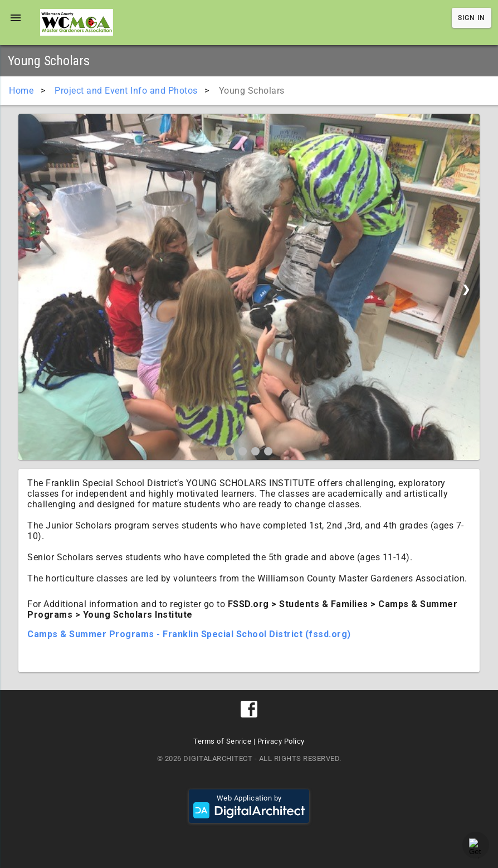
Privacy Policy (281, 741)
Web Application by (249, 806)
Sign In (472, 18)
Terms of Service (222, 741)
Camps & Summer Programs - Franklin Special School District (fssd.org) (189, 634)
